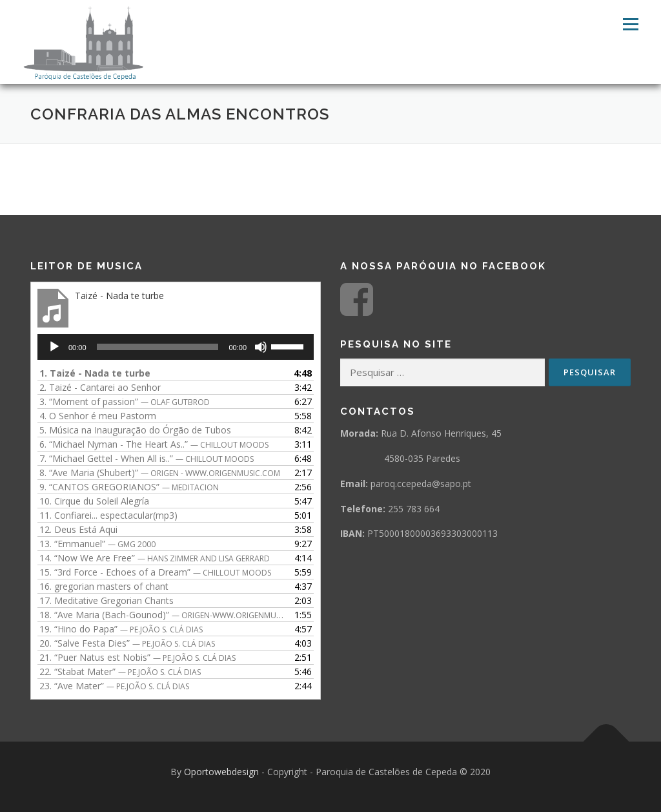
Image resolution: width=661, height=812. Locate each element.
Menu (630, 24)
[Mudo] (261, 347)
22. (120, 671)
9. (129, 487)
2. (100, 387)
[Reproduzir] (54, 347)
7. (147, 458)
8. (160, 473)
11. (108, 515)
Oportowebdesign (221, 772)
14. (155, 558)
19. (121, 629)
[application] (176, 347)
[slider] (158, 347)
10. (94, 501)
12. (78, 529)
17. (107, 600)
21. (137, 657)
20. (127, 643)
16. (104, 586)
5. (135, 430)
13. (97, 544)
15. (155, 572)
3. (125, 401)
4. (98, 416)
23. (114, 686)
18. (163, 615)
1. (95, 373)
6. (154, 444)
